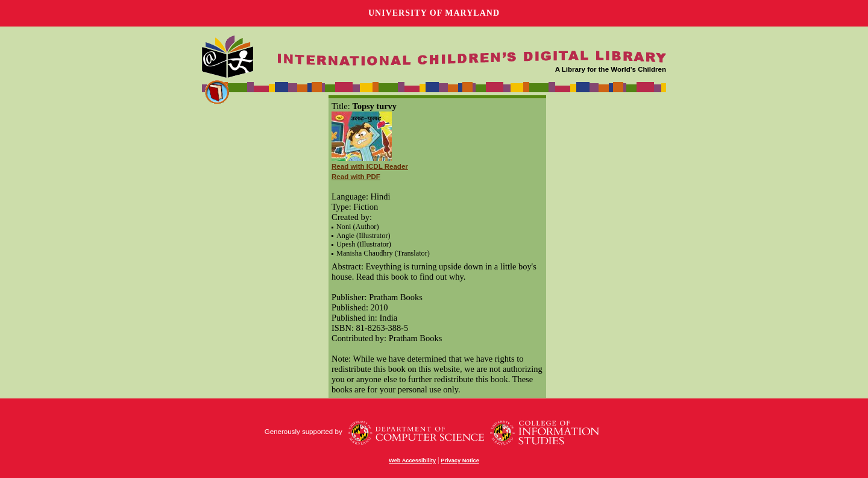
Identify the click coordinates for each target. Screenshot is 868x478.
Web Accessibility (412, 461)
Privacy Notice (460, 461)
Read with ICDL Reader (370, 166)
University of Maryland (434, 13)
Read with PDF (356, 177)
